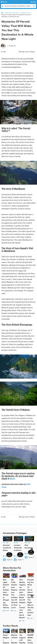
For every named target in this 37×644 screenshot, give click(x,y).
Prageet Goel (17, 611)
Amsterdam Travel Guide (12, 13)
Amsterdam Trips (25, 13)
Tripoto (7, 611)
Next (32, 549)
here (12, 479)
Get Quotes (9, 555)
